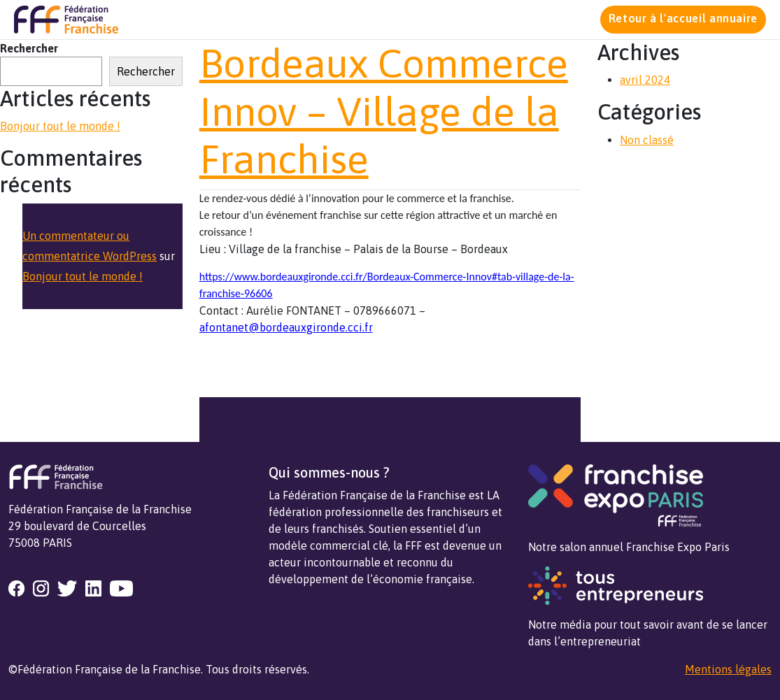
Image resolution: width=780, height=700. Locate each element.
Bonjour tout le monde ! (60, 126)
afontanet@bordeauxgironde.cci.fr (286, 327)
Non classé (647, 140)
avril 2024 (645, 80)
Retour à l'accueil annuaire (683, 18)
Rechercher (29, 48)
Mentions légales (728, 669)
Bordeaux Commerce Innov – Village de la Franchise (384, 111)
